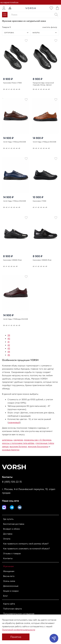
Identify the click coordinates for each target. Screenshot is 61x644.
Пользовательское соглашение (19, 614)
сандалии (18, 440)
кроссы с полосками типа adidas (18, 443)
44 (9, 352)
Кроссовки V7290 (39, 200)
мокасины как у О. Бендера (38, 440)
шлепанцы (7, 440)
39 (9, 335)
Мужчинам (8, 566)
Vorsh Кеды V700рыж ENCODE (44, 142)
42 (9, 345)
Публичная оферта (12, 609)
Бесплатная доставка (14, 524)
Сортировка (17, 33)
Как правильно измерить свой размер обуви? (26, 544)
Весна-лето (9, 576)
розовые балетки (11, 450)
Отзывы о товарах (12, 553)
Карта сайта (9, 604)
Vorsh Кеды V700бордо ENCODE (16, 318)
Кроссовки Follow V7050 (12, 83)
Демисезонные (11, 586)
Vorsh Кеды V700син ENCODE (15, 200)
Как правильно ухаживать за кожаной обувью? (26, 548)
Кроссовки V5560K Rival (12, 259)
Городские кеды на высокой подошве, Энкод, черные (43, 84)
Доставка (8, 534)
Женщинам (9, 571)
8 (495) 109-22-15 (12, 482)
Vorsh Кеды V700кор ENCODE (15, 142)
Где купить (8, 519)
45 (9, 355)
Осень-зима (9, 581)
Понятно (16, 637)
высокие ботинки (18, 446)
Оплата (7, 539)
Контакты (8, 558)
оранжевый (14, 422)
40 (9, 338)
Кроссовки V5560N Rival (42, 258)
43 (9, 348)
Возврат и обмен (12, 529)
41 (9, 342)
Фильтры (46, 33)
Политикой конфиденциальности (19, 630)
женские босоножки (38, 446)
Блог (6, 596)
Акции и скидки (11, 591)
